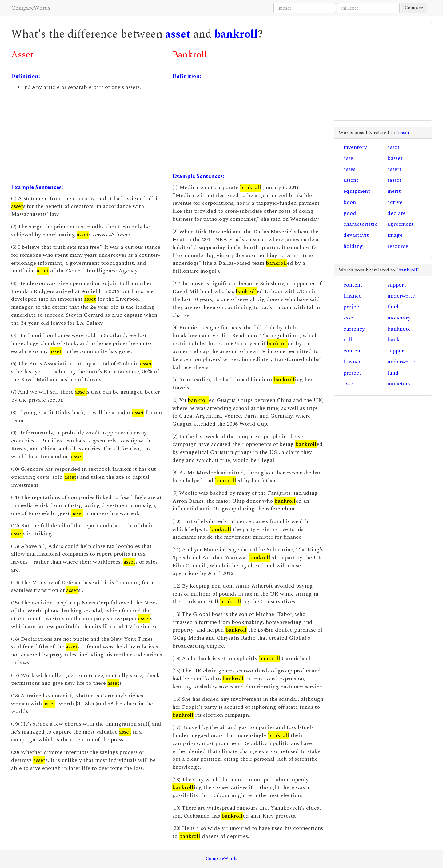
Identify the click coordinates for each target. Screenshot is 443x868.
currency (354, 329)
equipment (357, 191)
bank (393, 340)
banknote (399, 329)
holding (353, 246)
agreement (401, 224)
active (395, 202)
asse (348, 158)
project (352, 307)
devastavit (356, 235)
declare (397, 213)
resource (398, 246)
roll (348, 340)
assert (394, 169)
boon (350, 202)
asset (178, 34)
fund (393, 307)
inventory (355, 147)
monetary (399, 318)
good (350, 213)
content (353, 285)
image (395, 235)
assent (351, 180)
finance (352, 296)
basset (395, 158)
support (397, 285)
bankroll (236, 34)
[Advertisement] (87, 137)
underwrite (401, 296)
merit (394, 191)
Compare (414, 8)
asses (349, 169)
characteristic (360, 224)
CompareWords (31, 8)
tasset (394, 180)
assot (393, 147)
